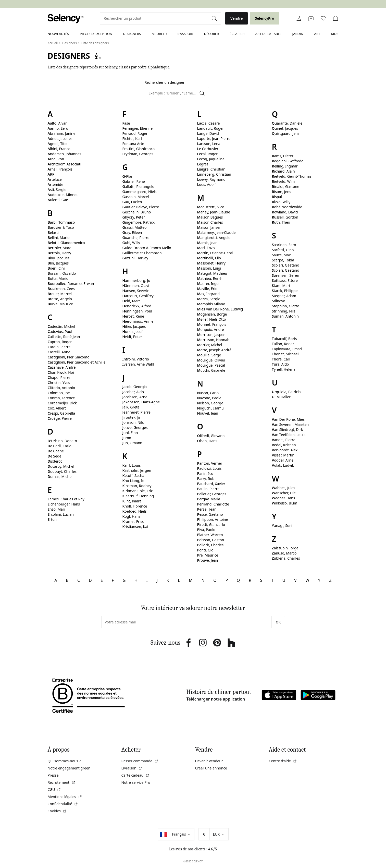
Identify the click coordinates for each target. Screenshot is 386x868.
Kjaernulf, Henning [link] (138, 496)
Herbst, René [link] (133, 316)
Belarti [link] (53, 232)
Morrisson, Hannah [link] (213, 340)
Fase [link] (126, 123)
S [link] (261, 580)
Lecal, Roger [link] (208, 154)
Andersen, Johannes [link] (65, 154)
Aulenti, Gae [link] (58, 200)
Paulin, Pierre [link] (208, 489)
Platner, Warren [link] (210, 535)
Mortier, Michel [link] (210, 345)
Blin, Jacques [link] (58, 263)
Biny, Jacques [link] (59, 258)
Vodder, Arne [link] (283, 460)
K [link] (168, 580)
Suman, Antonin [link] (285, 316)
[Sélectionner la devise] (219, 834)
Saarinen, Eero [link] (284, 245)
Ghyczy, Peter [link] (134, 217)
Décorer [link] (211, 34)
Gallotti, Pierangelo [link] (138, 186)
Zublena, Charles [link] (286, 558)
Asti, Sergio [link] (57, 190)
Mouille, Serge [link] (209, 355)
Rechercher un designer (165, 82)
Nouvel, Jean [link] (208, 413)
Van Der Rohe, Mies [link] (288, 419)
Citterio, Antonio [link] (61, 388)
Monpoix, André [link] (211, 329)
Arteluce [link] (55, 179)
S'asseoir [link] (185, 34)
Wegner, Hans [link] (284, 498)
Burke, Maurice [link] (60, 304)
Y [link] (319, 580)
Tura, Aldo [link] (281, 364)
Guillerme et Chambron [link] (142, 253)
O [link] (215, 580)
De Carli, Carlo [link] (60, 446)
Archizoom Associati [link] (65, 164)
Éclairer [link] (237, 34)
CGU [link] (54, 789)
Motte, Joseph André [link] (214, 350)
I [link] (147, 580)
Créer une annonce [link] (211, 768)
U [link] (284, 580)
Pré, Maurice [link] (208, 555)
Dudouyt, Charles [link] (62, 471)
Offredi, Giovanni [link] (211, 436)
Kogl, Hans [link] (132, 516)
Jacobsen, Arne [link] (135, 397)
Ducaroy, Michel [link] (61, 466)
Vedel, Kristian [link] (284, 445)
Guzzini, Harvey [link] (135, 258)
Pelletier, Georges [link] (212, 494)
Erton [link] (52, 519)
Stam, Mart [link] (281, 286)
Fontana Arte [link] (133, 144)
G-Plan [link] (128, 176)
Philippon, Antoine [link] (213, 519)
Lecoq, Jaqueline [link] (211, 159)
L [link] (179, 580)
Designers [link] (132, 34)
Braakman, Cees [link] (61, 289)
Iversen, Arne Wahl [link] (138, 364)
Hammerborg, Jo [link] (136, 280)
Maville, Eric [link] (207, 289)
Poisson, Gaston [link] (211, 540)
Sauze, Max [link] (281, 255)
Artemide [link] (55, 184)
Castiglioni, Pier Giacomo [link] (69, 357)
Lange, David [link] (208, 133)
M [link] (191, 580)
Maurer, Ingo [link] (208, 284)
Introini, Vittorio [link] (136, 359)
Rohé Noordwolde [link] (287, 207)
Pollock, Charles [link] (210, 545)
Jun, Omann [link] (132, 443)
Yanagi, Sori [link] (282, 526)
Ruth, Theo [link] (281, 222)
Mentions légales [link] (65, 797)
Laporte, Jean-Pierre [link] (214, 138)
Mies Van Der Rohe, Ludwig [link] (220, 309)
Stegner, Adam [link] (284, 296)
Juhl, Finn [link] (130, 433)
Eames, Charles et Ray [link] (66, 499)
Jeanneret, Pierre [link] (136, 412)
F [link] (113, 580)
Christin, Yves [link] (59, 383)
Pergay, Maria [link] (209, 499)
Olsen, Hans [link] (207, 441)
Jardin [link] (298, 34)
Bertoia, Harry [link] (59, 253)
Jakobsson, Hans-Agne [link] (141, 402)
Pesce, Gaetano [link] (210, 514)
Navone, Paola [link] (209, 398)
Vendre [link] (236, 18)
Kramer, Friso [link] (133, 521)
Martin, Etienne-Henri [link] (215, 253)
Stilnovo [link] (279, 301)
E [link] (102, 580)
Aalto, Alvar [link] (57, 123)
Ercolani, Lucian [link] (61, 514)
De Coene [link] (56, 451)
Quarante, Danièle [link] (287, 123)
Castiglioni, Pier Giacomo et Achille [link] (77, 362)
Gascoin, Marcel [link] (136, 197)
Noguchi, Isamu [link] (210, 408)
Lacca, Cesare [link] (209, 123)
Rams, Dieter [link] (283, 156)
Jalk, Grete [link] (131, 407)
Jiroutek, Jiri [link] (132, 417)
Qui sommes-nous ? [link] (64, 761)
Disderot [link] (55, 461)
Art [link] (317, 34)
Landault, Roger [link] (211, 128)
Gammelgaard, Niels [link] (140, 192)
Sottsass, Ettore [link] (285, 280)
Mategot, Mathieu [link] (212, 273)
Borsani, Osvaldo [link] (62, 273)
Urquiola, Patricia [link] (286, 392)
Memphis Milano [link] (211, 304)
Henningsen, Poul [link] (137, 311)
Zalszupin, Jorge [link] (285, 548)
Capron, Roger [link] (60, 342)
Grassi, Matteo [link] (135, 227)
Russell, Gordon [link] (285, 217)
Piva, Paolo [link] (206, 530)
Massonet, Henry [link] (211, 263)
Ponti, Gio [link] (205, 550)
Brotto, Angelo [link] (60, 299)
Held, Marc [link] (132, 301)
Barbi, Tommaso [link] (61, 222)
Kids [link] (335, 34)
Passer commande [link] (140, 761)
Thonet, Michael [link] (285, 354)
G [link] (124, 580)
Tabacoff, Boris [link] (284, 339)
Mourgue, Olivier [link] (211, 360)
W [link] (307, 580)
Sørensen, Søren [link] (286, 275)
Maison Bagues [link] (210, 217)
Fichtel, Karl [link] (132, 138)
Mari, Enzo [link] (206, 248)
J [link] (157, 580)
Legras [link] (203, 164)
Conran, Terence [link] (61, 398)
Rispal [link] (277, 197)
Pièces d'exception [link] (96, 34)
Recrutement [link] (62, 782)
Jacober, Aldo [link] (133, 392)
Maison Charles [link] (210, 222)
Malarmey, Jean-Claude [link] (216, 232)
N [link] (203, 580)
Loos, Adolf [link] (207, 184)
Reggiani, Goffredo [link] (288, 161)
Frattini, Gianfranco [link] (139, 149)
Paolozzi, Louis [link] (209, 468)
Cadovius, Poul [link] (60, 331)
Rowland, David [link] (285, 212)
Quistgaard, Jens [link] (286, 133)
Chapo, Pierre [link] (59, 377)
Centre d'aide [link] (283, 761)
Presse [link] (53, 775)
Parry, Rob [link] (206, 479)
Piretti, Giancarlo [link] (211, 525)
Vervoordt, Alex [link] (285, 450)
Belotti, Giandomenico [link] (66, 243)
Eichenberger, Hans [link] (64, 504)
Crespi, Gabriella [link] (61, 413)
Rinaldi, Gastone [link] (286, 186)
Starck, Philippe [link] (285, 291)
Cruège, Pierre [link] (60, 418)
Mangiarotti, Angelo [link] (214, 238)
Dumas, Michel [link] (60, 477)
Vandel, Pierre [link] (284, 440)
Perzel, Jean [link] (207, 509)
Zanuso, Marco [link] (284, 553)
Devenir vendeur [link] (209, 761)
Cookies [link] (57, 811)
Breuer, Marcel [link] (60, 294)
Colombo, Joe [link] (59, 393)
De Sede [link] (55, 456)
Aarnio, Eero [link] (58, 128)
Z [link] (331, 580)
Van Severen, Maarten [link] (290, 424)
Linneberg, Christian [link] (214, 174)
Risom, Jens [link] (282, 192)
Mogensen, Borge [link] (212, 314)
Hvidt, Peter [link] (132, 337)
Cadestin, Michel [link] (61, 326)
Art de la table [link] (269, 34)
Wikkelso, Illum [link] (285, 503)
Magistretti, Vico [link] (211, 207)
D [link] (90, 580)
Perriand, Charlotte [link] (213, 504)
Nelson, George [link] (210, 403)
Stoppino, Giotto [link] (286, 306)
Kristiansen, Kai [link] (135, 527)
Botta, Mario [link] (58, 278)
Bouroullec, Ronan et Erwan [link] (71, 284)
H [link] (136, 580)
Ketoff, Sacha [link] (133, 475)
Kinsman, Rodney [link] (137, 486)
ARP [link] (51, 174)
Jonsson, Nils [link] (133, 422)
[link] (66, 19)
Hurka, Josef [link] (133, 331)
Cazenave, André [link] (62, 367)
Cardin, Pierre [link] (59, 347)
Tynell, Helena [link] (284, 369)
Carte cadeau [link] (135, 775)
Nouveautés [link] (58, 34)
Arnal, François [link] (60, 169)
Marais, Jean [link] (207, 243)
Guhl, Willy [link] (131, 243)
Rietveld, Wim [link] (283, 181)
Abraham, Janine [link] (62, 133)
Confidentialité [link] (63, 804)
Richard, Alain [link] (283, 171)
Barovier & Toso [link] (61, 227)
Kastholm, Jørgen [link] (137, 470)
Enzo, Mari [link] (57, 509)
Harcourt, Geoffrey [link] (138, 296)
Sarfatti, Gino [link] (283, 250)
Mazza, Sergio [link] (209, 299)
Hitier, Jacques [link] (134, 326)
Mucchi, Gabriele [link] (211, 370)
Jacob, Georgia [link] (135, 387)
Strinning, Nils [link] (284, 311)
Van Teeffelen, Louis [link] (289, 435)
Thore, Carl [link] (281, 359)
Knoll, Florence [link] (135, 506)
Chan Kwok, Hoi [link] (61, 372)
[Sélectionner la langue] (182, 834)
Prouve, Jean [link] (208, 560)
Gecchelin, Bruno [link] (137, 212)
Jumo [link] (127, 438)
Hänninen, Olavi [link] (136, 286)
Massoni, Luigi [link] (209, 268)
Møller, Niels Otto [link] (212, 319)
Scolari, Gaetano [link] (286, 265)
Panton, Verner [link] (210, 463)
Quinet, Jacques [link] (285, 128)
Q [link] (238, 580)
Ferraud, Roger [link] (135, 133)
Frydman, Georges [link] (138, 154)
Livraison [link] (132, 768)
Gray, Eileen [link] (132, 232)
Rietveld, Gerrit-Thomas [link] (292, 176)
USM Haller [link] (281, 397)
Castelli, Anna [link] (59, 352)
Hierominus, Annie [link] (138, 321)
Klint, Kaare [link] (132, 501)
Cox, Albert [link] (57, 408)
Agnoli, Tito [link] (57, 144)
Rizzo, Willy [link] (281, 202)
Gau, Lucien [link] (132, 202)
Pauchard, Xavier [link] (211, 484)
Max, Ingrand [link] (208, 294)
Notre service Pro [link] (136, 782)
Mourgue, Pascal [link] (211, 365)
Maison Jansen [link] (209, 227)
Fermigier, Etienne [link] (138, 128)
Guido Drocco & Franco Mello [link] (147, 248)
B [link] (67, 580)
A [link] (56, 580)
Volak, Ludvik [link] (283, 465)
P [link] (227, 580)
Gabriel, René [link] (134, 181)
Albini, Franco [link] (59, 149)
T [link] (272, 580)
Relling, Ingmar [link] (285, 166)
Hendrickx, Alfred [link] (137, 306)
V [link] (295, 580)
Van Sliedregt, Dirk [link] (288, 430)
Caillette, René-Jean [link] (64, 337)
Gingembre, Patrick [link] (139, 222)
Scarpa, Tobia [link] (283, 260)
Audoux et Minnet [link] (63, 195)
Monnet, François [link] (212, 324)
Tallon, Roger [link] (283, 344)
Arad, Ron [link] (56, 159)
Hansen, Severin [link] (136, 291)
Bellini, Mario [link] (59, 238)
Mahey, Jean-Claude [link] (214, 212)
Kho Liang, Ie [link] (133, 481)
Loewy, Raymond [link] (211, 179)
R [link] (250, 580)
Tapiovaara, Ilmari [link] (287, 349)
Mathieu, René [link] (209, 278)
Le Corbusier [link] (208, 149)
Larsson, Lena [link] (209, 144)
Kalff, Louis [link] (132, 465)
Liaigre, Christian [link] (211, 169)
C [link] (79, 580)
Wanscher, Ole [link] (284, 493)
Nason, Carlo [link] (208, 393)
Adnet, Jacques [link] (60, 138)
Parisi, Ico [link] (205, 473)
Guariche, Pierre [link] (136, 238)
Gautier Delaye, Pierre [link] (141, 207)
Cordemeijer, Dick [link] (62, 403)
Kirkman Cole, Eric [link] (138, 491)
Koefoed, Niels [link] (135, 511)
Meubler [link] (159, 34)
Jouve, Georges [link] (135, 427)
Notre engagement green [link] (69, 768)
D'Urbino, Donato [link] (62, 441)
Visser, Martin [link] (283, 455)
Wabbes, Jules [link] (284, 488)
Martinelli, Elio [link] (209, 258)
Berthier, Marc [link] (59, 248)
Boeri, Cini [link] (56, 268)
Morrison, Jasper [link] (211, 335)
